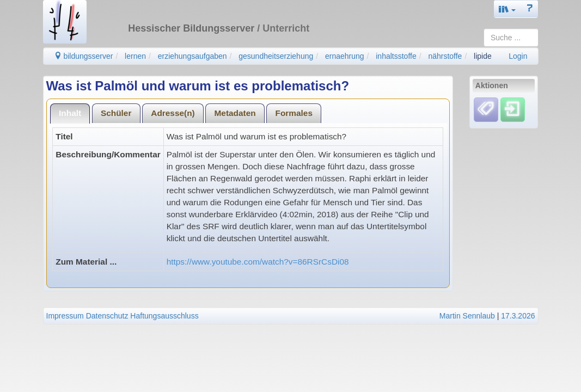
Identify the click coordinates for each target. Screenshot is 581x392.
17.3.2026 (518, 316)
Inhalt (70, 113)
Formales (294, 113)
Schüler (116, 113)
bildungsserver (84, 56)
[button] (507, 9)
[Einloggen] (513, 109)
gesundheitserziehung (276, 56)
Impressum (65, 316)
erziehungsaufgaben (192, 56)
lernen (135, 56)
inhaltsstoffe (396, 56)
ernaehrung (345, 56)
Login (518, 56)
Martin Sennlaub (467, 316)
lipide (483, 56)
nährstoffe (445, 56)
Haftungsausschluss (164, 316)
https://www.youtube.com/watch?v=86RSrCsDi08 (258, 262)
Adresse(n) (173, 113)
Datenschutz (107, 316)
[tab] (70, 114)
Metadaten (235, 113)
